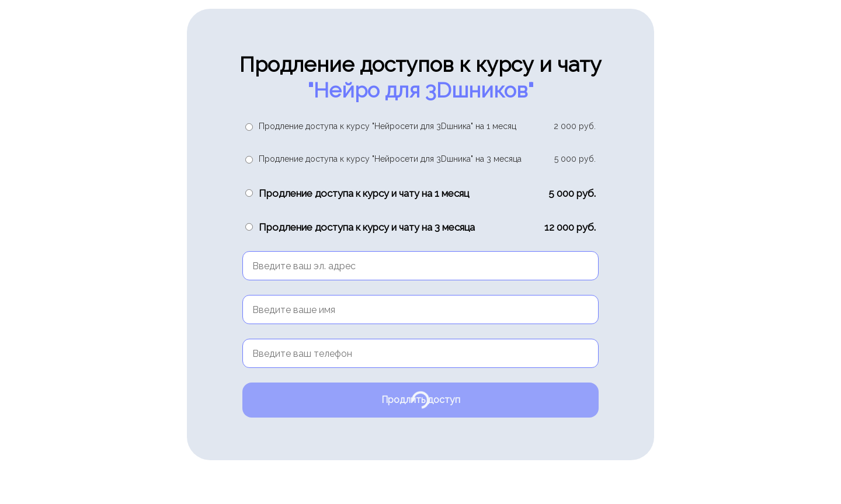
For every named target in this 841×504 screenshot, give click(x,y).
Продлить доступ (421, 400)
